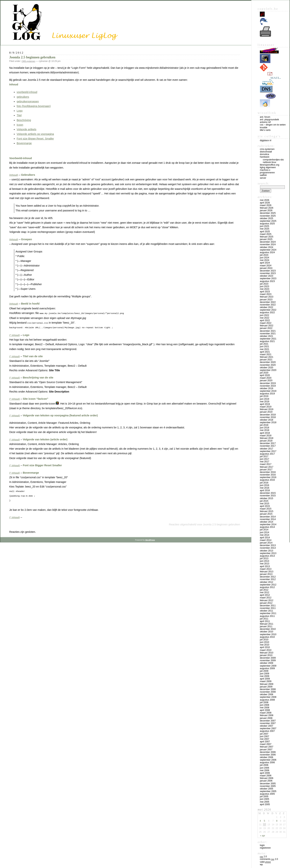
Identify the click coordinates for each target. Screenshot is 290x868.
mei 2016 (265, 488)
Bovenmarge (24, 143)
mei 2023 (265, 289)
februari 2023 (267, 297)
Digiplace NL (266, 140)
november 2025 (268, 216)
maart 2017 (266, 464)
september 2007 (268, 728)
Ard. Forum (265, 117)
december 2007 (268, 721)
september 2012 (268, 585)
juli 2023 (264, 284)
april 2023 (265, 292)
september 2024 (268, 250)
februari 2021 (267, 357)
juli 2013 (264, 558)
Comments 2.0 (269, 859)
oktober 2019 (267, 388)
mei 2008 (265, 708)
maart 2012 (266, 598)
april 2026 (265, 203)
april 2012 (265, 595)
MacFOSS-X (265, 170)
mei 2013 (265, 564)
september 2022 (268, 310)
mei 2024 (265, 260)
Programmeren (267, 173)
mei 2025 (265, 229)
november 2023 (268, 273)
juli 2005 (264, 796)
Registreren (265, 848)
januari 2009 (266, 687)
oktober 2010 (267, 632)
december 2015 (268, 493)
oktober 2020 (267, 368)
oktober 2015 (267, 498)
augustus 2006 (267, 762)
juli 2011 (264, 619)
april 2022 (265, 320)
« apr (263, 836)
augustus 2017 (267, 454)
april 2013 (265, 566)
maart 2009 (266, 681)
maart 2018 (266, 436)
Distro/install (266, 152)
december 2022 (268, 302)
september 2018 (268, 422)
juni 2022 (264, 315)
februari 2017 (267, 467)
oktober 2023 (267, 276)
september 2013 (268, 553)
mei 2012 (265, 592)
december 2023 (268, 271)
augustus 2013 (267, 556)
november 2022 (268, 305)
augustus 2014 (267, 527)
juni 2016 (264, 485)
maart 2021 (266, 354)
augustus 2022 (267, 312)
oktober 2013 (267, 551)
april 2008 (265, 710)
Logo (20, 111)
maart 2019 (266, 407)
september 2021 (268, 339)
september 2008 (268, 697)
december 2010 (268, 629)
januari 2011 (266, 626)
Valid (265, 862)
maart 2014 (266, 540)
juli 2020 (264, 373)
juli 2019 (264, 396)
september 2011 (268, 613)
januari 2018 (266, 441)
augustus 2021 (267, 341)
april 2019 (265, 404)
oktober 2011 (267, 611)
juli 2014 (264, 530)
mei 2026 (265, 200)
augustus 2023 (267, 281)
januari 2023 (266, 300)
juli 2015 (264, 501)
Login (262, 845)
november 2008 (268, 692)
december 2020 (268, 362)
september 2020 (268, 370)
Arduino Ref (265, 122)
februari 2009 (267, 684)
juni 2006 (264, 768)
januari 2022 (266, 328)
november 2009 (268, 660)
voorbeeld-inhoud (27, 92)
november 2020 (268, 365)
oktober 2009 (267, 663)
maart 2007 (266, 744)
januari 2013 (266, 574)
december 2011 (268, 606)
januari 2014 (266, 543)
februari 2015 (267, 511)
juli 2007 (264, 734)
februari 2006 (267, 778)
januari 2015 (266, 514)
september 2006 (268, 760)
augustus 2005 (267, 794)
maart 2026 (266, 205)
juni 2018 (264, 428)
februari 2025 (267, 237)
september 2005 (268, 791)
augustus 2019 (267, 394)
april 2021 (265, 352)
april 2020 (265, 375)
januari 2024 (266, 268)
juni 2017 (264, 459)
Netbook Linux (269, 162)
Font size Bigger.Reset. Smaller (35, 139)
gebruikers (23, 97)
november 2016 (268, 475)
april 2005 (265, 804)
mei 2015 (265, 504)
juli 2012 (264, 590)
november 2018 (268, 417)
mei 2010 (265, 645)
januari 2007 (266, 750)
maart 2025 (266, 234)
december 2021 (268, 331)
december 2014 (268, 517)
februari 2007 (267, 747)
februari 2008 (267, 715)
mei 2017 (265, 462)
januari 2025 (266, 239)
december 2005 (268, 784)
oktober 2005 (267, 789)
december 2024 (268, 242)
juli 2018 (264, 425)
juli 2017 (264, 456)
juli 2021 (264, 344)
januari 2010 (266, 655)
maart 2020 (266, 378)
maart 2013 (266, 569)
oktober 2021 (267, 336)
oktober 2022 (267, 307)
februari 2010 (267, 653)
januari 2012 (266, 603)
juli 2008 (264, 702)
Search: (264, 183)
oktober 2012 (267, 582)
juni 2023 (264, 286)
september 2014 (268, 524)
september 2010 (268, 634)
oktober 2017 (267, 449)
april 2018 (265, 433)
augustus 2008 (267, 700)
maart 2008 (266, 713)
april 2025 (265, 232)
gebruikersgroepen (28, 101)
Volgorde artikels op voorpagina (35, 134)
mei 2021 (265, 349)
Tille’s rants (265, 130)
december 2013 (268, 545)
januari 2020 (266, 381)
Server (263, 178)
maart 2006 (266, 776)
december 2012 (268, 577)
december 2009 (268, 658)
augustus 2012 (267, 587)
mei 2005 (265, 802)
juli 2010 (264, 640)
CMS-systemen (28, 61)
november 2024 (268, 244)
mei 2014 (265, 535)
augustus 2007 (267, 731)
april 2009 (265, 679)
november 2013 (268, 548)
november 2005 (268, 786)
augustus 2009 (267, 668)
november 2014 (268, 519)
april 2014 (265, 538)
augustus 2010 (267, 637)
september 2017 (268, 451)
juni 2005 (264, 799)
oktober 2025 (267, 218)
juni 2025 (264, 226)
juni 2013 (264, 561)
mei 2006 (265, 770)
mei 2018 (265, 430)
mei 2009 (265, 676)
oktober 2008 (267, 694)
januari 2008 (266, 718)
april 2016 (265, 490)
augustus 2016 (267, 480)
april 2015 (265, 506)
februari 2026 (267, 208)
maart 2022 (266, 323)
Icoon (20, 125)
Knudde (264, 128)
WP (261, 864)
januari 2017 (266, 470)
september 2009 (268, 666)
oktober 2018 (267, 420)
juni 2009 (264, 674)
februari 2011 (267, 624)
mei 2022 (265, 318)
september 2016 (268, 477)
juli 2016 (264, 483)
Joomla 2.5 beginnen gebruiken (32, 57)
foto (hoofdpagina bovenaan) (34, 106)
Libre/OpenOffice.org (270, 165)
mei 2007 (265, 739)
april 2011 (265, 621)
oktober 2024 (267, 247)
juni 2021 (264, 346)
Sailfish (263, 175)
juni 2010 (264, 642)
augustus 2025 (267, 224)
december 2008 (268, 689)
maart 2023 (266, 294)
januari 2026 (266, 210)
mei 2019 (265, 402)
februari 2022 (267, 326)
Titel (19, 115)
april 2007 (265, 742)
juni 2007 (264, 736)
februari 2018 (267, 438)
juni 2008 (264, 705)
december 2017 (268, 443)
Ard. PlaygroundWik (269, 120)
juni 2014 (264, 532)
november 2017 (268, 446)
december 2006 (268, 752)
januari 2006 (266, 781)
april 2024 (265, 263)
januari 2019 (266, 412)
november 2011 (268, 608)
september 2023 (268, 278)
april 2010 (265, 647)
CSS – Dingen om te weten (273, 125)
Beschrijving (24, 120)
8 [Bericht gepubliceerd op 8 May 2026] (277, 821)
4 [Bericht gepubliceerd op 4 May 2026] (260, 821)
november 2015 (268, 496)
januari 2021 (266, 360)
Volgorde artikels (26, 129)
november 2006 (268, 755)
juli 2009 (264, 671)
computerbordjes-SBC (273, 160)
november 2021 (268, 334)
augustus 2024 (267, 252)
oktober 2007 (267, 726)
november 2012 (268, 579)
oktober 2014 (267, 522)
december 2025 (268, 213)
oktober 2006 (267, 757)
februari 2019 (267, 409)
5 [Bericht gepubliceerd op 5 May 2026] (265, 821)
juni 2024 (264, 258)
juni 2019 (264, 399)
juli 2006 (264, 765)
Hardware (265, 157)
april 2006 (265, 773)
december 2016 (268, 472)
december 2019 (268, 383)
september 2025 (268, 221)
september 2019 (268, 391)
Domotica (264, 154)
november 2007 (268, 723)
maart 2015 (266, 509)
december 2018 (268, 415)
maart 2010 (266, 650)
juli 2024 (264, 255)
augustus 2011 (267, 616)
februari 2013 (267, 572)
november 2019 (268, 386)
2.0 (263, 857)
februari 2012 (267, 600)
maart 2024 (266, 266)
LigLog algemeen (268, 167)
